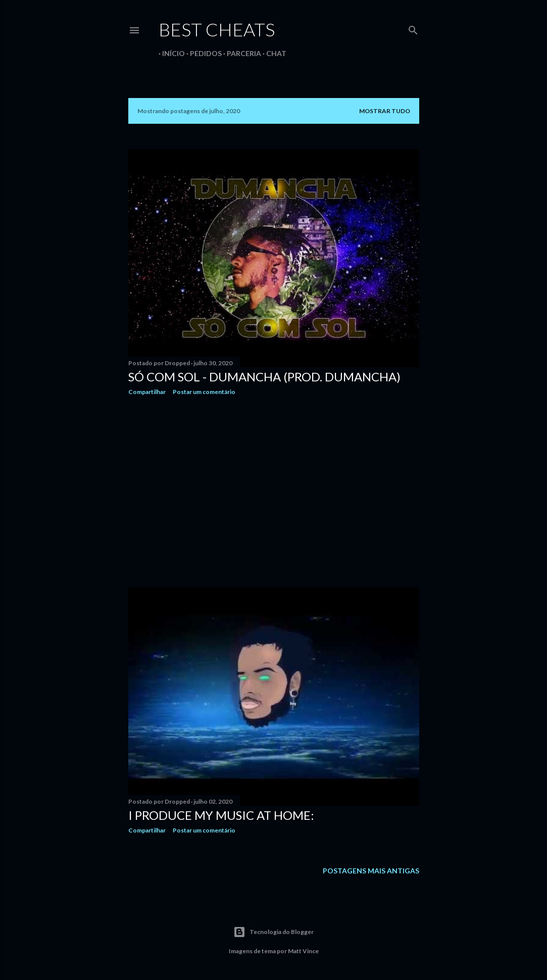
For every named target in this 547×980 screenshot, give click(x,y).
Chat (273, 53)
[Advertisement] (274, 492)
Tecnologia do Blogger (273, 932)
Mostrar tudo (385, 111)
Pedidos (202, 53)
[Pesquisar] (413, 28)
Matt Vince (303, 951)
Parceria (240, 53)
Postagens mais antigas (371, 871)
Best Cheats (217, 29)
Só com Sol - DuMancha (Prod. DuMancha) (264, 377)
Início (170, 53)
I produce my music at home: (221, 815)
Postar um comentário (204, 392)
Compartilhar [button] (147, 392)
